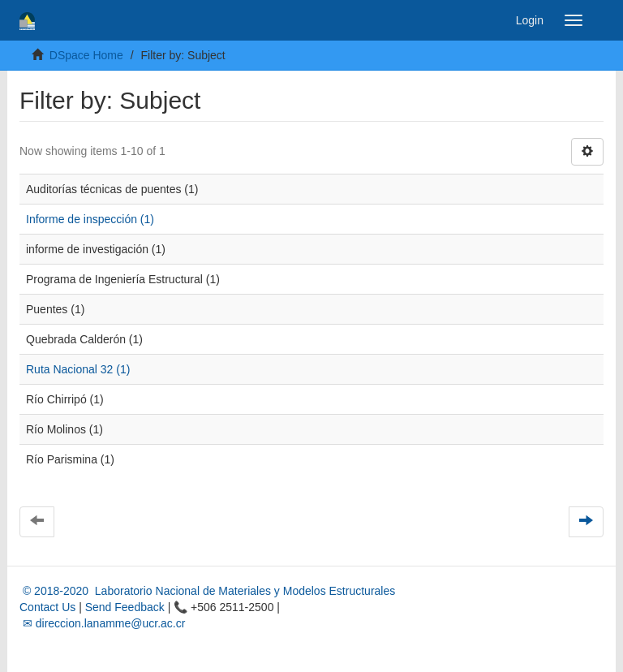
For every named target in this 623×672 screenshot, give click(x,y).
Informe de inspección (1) (90, 219)
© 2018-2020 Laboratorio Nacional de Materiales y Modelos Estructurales (207, 591)
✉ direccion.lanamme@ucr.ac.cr (102, 623)
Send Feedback (125, 607)
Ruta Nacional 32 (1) (78, 369)
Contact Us (47, 607)
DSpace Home (86, 55)
